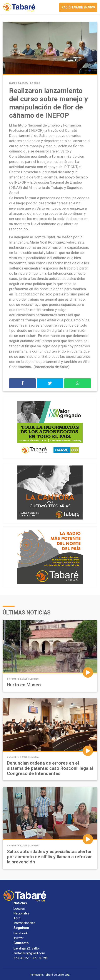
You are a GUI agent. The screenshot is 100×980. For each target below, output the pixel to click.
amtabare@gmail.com (29, 953)
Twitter (18, 938)
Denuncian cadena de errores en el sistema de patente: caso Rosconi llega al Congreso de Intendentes (50, 768)
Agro (17, 918)
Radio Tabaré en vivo (78, 7)
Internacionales (24, 923)
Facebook (21, 933)
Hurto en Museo (24, 685)
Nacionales (21, 913)
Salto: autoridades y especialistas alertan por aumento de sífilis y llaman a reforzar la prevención (50, 857)
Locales (35, 83)
